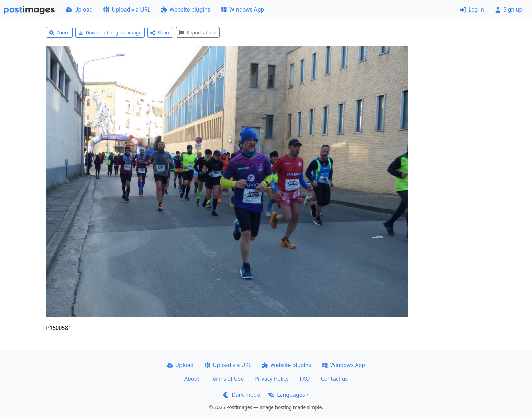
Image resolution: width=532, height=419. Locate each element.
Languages (287, 395)
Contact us (335, 379)
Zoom (59, 32)
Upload (79, 9)
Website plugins (186, 9)
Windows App (242, 9)
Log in (472, 9)
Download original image (110, 32)
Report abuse (198, 32)
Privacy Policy (272, 379)
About (192, 379)
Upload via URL (127, 9)
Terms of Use (227, 379)
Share (160, 32)
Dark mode (242, 395)
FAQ (305, 379)
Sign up (509, 9)
